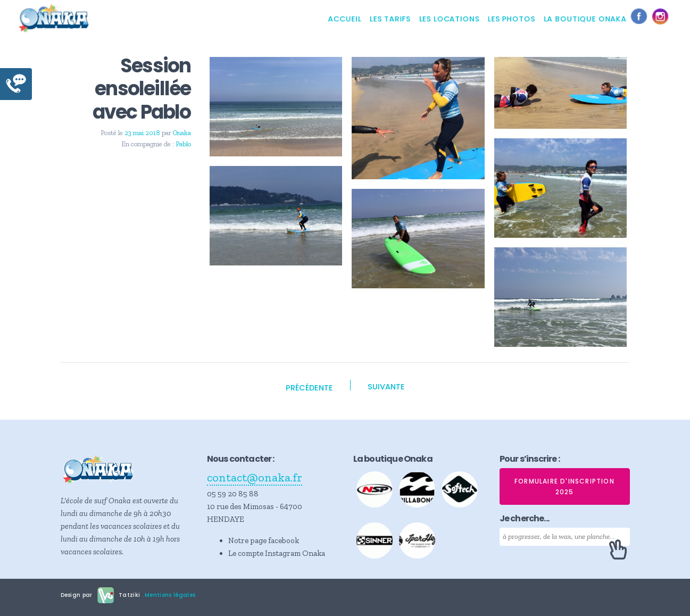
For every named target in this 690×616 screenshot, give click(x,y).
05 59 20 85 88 (233, 494)
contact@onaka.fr (255, 477)
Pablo (183, 144)
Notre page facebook (264, 540)
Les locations (449, 19)
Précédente (309, 388)
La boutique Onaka (585, 19)
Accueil (345, 19)
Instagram (663, 19)
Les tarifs (390, 19)
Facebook (642, 19)
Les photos (512, 19)
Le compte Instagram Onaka (277, 553)
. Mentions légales (168, 595)
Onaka (182, 133)
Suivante (386, 387)
